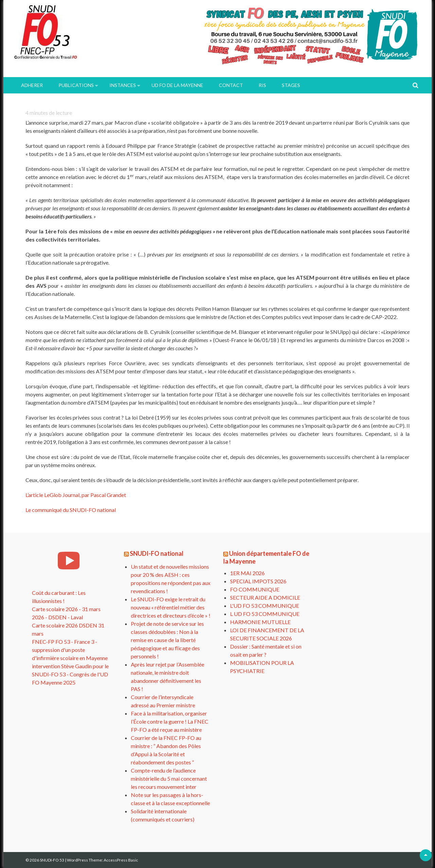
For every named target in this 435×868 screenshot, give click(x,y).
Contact (231, 85)
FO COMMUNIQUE (255, 589)
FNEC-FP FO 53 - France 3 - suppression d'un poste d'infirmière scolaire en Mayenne (70, 650)
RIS (262, 85)
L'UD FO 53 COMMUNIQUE (265, 606)
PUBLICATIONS (76, 85)
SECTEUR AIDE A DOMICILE (265, 597)
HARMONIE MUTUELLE (260, 622)
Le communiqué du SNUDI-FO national (71, 510)
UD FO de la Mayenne (177, 85)
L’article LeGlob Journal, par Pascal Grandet (76, 495)
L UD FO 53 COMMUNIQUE (265, 614)
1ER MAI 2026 (247, 573)
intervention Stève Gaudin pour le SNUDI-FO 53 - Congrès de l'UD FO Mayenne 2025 (70, 674)
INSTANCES (123, 85)
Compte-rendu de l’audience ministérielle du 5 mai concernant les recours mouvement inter (169, 778)
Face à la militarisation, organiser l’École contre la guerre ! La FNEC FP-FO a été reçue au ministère (170, 721)
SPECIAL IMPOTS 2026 (258, 581)
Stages (291, 85)
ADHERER (32, 85)
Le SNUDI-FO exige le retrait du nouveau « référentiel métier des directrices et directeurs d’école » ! (171, 607)
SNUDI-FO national (157, 553)
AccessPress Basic (121, 860)
